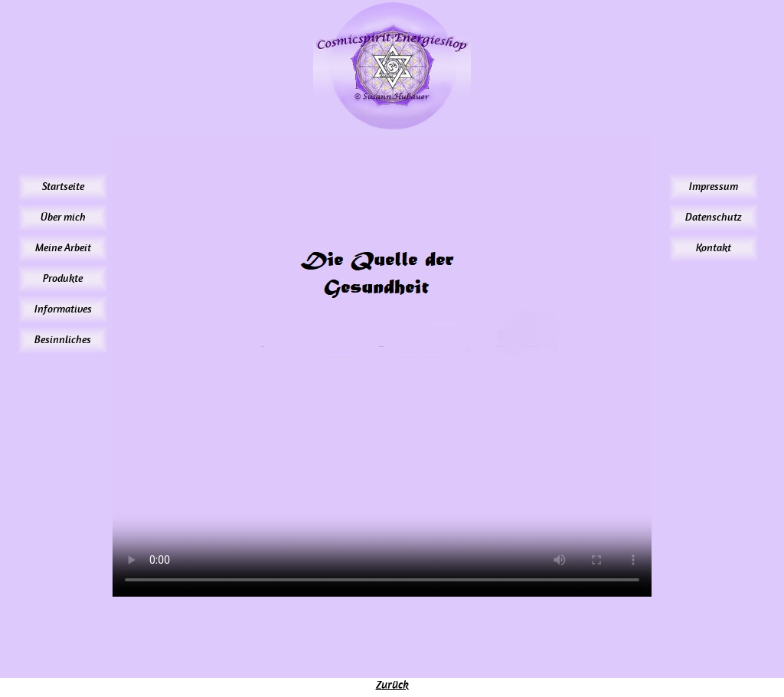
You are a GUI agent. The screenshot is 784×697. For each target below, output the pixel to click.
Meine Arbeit (63, 248)
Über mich (63, 217)
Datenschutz (714, 217)
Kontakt (714, 248)
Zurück (392, 685)
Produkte (63, 278)
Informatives (63, 309)
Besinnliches (63, 340)
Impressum (714, 187)
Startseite (63, 187)
